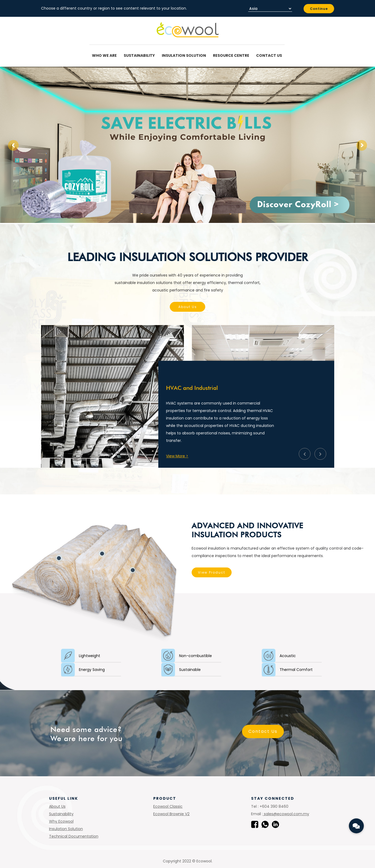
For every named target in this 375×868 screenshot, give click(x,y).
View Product (177, 572)
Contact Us (269, 55)
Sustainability (140, 55)
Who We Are (105, 55)
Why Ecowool (61, 821)
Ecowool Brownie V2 (171, 814)
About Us (188, 307)
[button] (356, 826)
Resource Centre (232, 55)
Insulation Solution (185, 55)
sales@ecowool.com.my (286, 814)
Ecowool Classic (168, 806)
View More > (177, 456)
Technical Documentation (74, 836)
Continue (319, 9)
